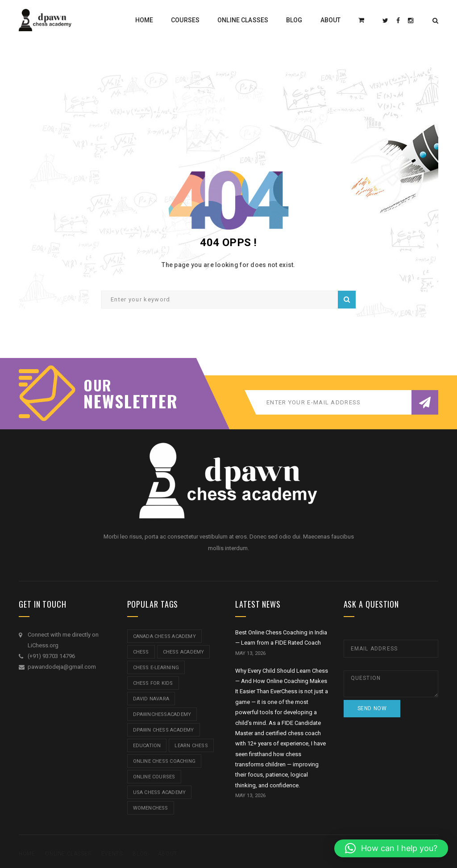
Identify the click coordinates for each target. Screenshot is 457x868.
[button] (391, 848)
